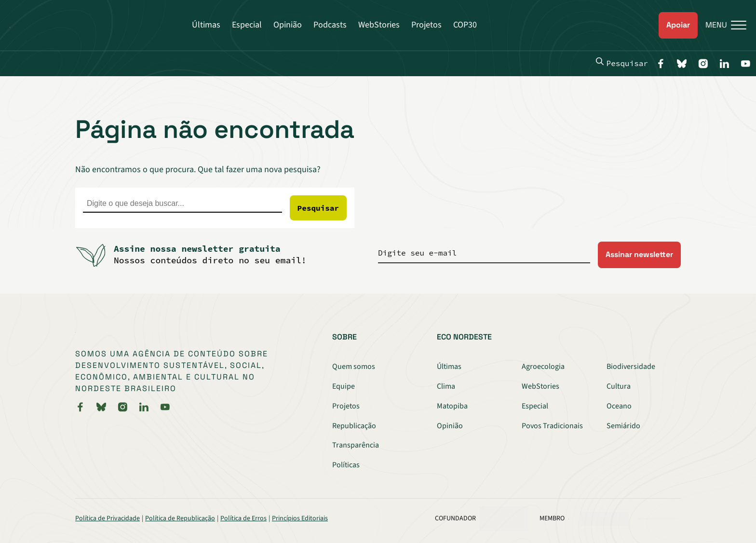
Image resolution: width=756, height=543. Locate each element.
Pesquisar (622, 63)
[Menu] (722, 25)
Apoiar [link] (678, 25)
